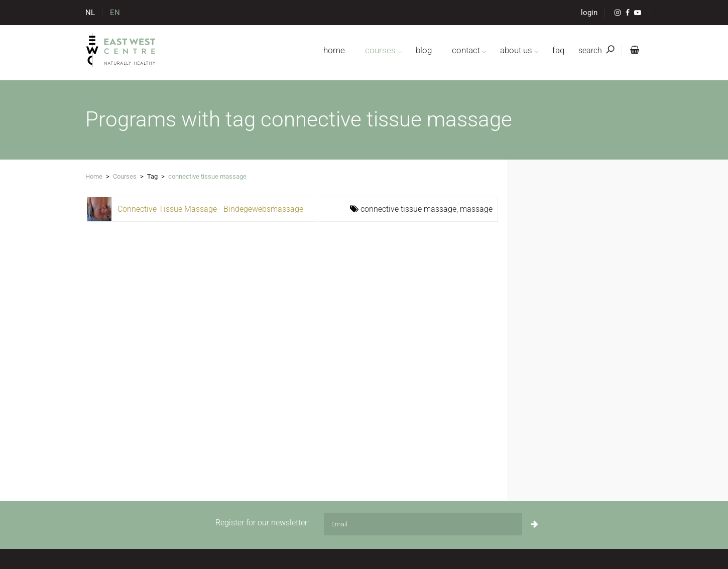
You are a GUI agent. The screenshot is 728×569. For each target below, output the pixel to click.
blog (424, 50)
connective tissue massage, (410, 209)
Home (94, 176)
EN (115, 13)
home (334, 50)
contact (466, 50)
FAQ (558, 50)
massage (476, 209)
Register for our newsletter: (262, 523)
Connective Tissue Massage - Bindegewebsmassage (210, 209)
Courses (125, 176)
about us (516, 50)
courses (380, 50)
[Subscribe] (535, 524)
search (596, 50)
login (589, 13)
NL (90, 13)
